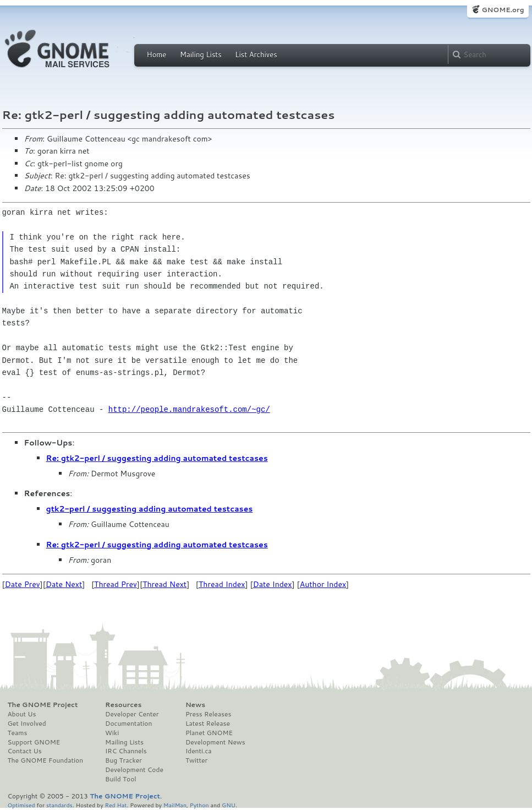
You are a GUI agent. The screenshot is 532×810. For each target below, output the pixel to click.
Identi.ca (199, 751)
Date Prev (23, 584)
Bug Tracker (124, 760)
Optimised (21, 805)
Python (199, 805)
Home (157, 55)
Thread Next (164, 584)
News (195, 705)
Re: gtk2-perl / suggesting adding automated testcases (157, 458)
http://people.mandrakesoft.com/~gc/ (189, 409)
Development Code (134, 770)
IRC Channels (126, 751)
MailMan (175, 805)
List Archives (256, 55)
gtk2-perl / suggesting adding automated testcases (150, 509)
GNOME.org (503, 10)
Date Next (64, 584)
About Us (22, 714)
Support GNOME (34, 742)
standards (59, 805)
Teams (18, 733)
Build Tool (120, 779)
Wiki (112, 733)
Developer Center (132, 714)
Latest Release (208, 724)
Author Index (323, 584)
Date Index (273, 584)
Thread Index (222, 584)
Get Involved (27, 724)
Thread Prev (116, 584)
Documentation (128, 724)
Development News (215, 742)
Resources (123, 705)
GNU (229, 805)
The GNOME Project (43, 705)
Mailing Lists (201, 55)
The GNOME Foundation (46, 760)
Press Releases (208, 714)
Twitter (196, 760)
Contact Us (25, 751)
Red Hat (116, 805)
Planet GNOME (209, 733)
